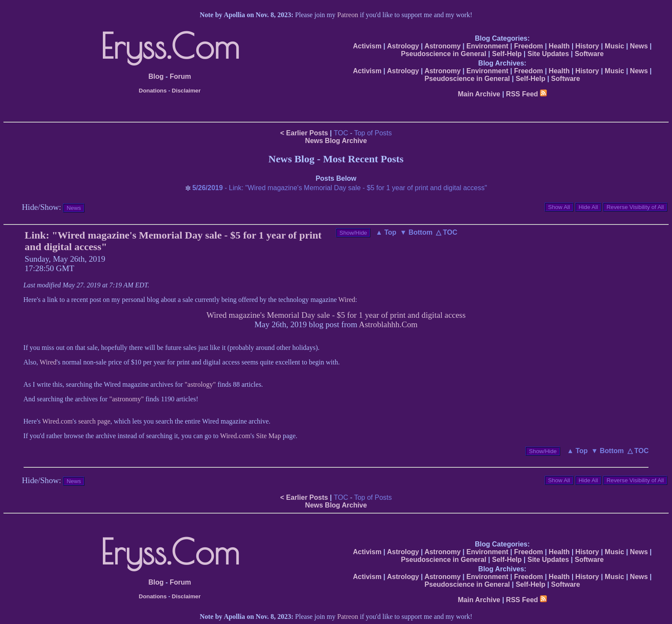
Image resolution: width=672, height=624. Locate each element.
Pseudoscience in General (443, 54)
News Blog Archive (336, 141)
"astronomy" (127, 399)
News (639, 46)
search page (94, 421)
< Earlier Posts (304, 133)
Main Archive (479, 94)
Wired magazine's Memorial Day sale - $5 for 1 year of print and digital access (336, 315)
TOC (341, 133)
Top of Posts (373, 133)
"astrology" (200, 384)
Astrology (403, 46)
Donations (153, 91)
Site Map (268, 436)
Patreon (348, 15)
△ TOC (447, 232)
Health (559, 46)
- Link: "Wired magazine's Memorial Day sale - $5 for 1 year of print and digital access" (340, 188)
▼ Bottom (416, 232)
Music (614, 46)
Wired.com (57, 421)
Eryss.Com (170, 46)
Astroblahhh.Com (388, 324)
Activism (367, 46)
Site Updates (548, 54)
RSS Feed (526, 94)
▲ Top (386, 232)
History (587, 46)
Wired (347, 300)
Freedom (528, 46)
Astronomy (442, 46)
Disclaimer (186, 91)
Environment (487, 46)
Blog (156, 76)
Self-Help (507, 54)
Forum (180, 76)
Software (589, 54)
